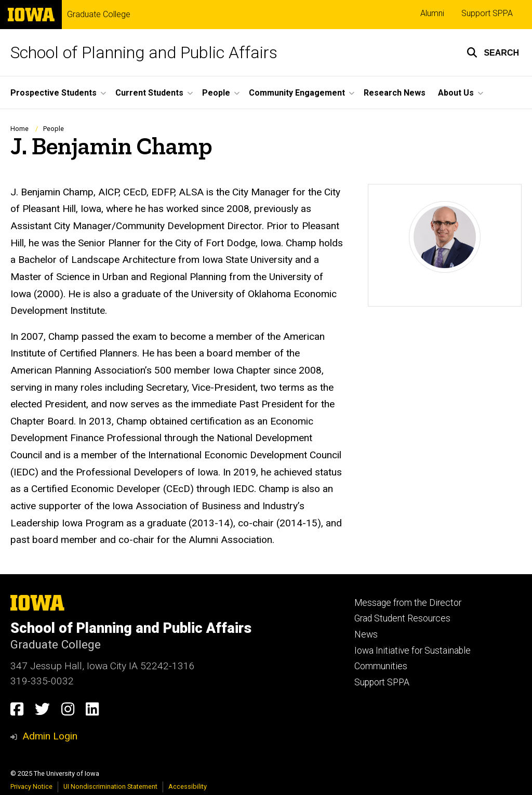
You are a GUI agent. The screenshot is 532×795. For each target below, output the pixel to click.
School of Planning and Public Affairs (144, 52)
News (366, 634)
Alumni (432, 13)
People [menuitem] (216, 93)
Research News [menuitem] (395, 93)
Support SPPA (487, 13)
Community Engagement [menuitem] (297, 93)
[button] (493, 52)
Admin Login (50, 736)
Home (19, 129)
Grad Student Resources (402, 618)
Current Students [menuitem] (149, 93)
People (54, 129)
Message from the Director (408, 603)
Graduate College (99, 15)
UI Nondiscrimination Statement (110, 786)
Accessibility (188, 786)
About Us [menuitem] (456, 93)
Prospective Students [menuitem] (54, 93)
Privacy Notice (31, 786)
